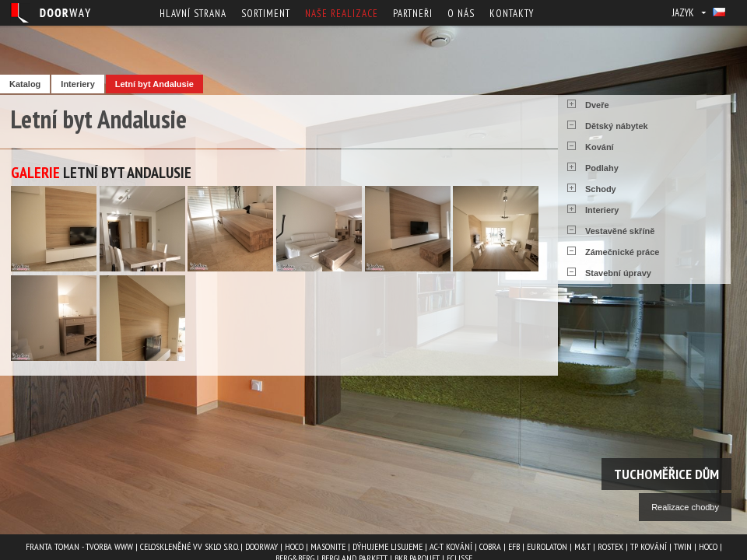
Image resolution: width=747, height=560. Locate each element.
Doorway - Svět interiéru (51, 13)
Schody (601, 189)
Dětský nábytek (617, 126)
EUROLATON (547, 546)
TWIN (683, 546)
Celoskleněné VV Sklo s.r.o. (189, 546)
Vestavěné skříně (620, 231)
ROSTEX (610, 546)
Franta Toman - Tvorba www (79, 546)
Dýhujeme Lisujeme (388, 546)
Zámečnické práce (622, 252)
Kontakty (512, 14)
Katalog (25, 84)
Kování (600, 147)
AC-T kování (451, 546)
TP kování (649, 546)
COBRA (490, 546)
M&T (582, 546)
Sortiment (266, 14)
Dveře (597, 105)
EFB (514, 546)
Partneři (413, 14)
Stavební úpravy (618, 273)
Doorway (261, 546)
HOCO (294, 546)
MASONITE (328, 546)
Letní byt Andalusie (154, 84)
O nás (461, 14)
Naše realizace (342, 14)
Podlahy (602, 168)
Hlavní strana (193, 14)
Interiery (77, 84)
